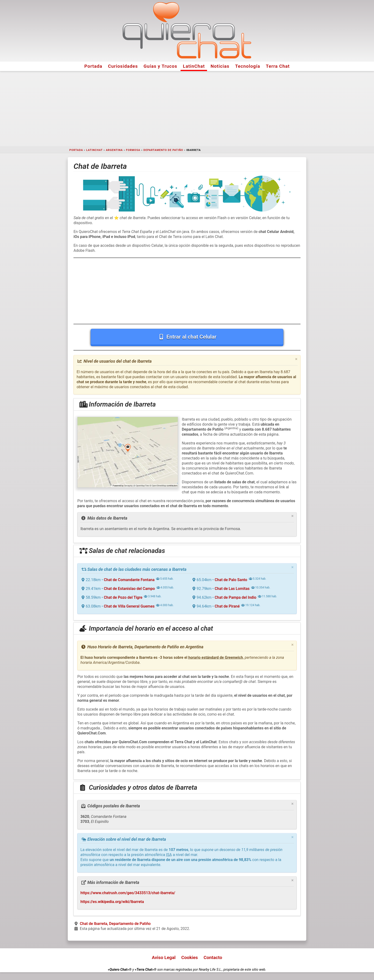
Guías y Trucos (160, 66)
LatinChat (194, 66)
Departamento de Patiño (163, 150)
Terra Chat (278, 66)
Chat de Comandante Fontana (129, 580)
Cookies (190, 957)
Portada (93, 66)
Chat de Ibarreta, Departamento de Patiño (115, 924)
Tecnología (248, 66)
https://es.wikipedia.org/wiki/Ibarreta (112, 902)
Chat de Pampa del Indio (236, 597)
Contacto (213, 957)
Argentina (114, 150)
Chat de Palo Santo (231, 580)
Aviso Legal (164, 957)
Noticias (220, 66)
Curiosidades (123, 66)
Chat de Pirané (227, 606)
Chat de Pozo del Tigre (123, 597)
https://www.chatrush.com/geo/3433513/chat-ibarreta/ (128, 893)
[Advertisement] (187, 109)
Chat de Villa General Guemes (129, 606)
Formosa (133, 150)
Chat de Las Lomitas (232, 589)
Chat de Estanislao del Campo (129, 589)
